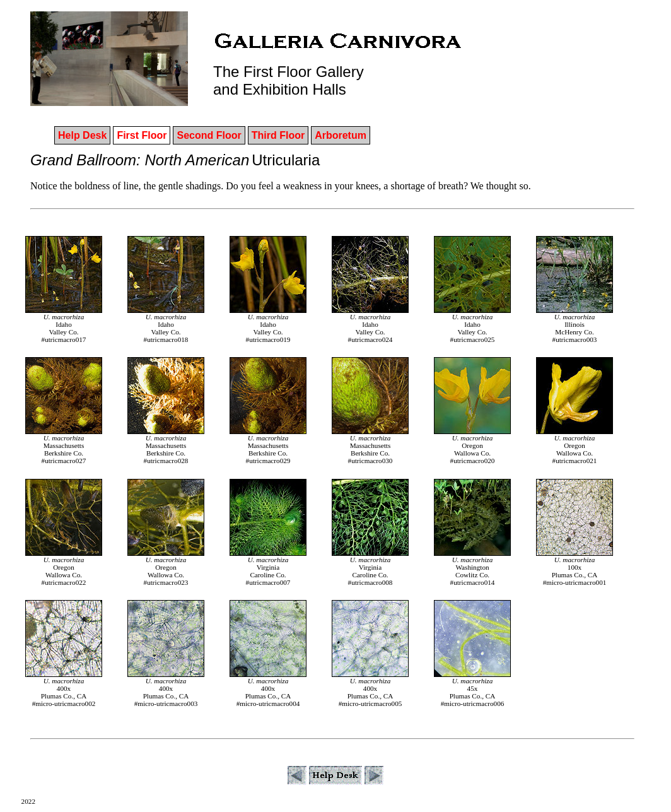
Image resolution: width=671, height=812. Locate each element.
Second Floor (209, 135)
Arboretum (341, 135)
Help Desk (82, 135)
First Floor (142, 135)
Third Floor (278, 135)
